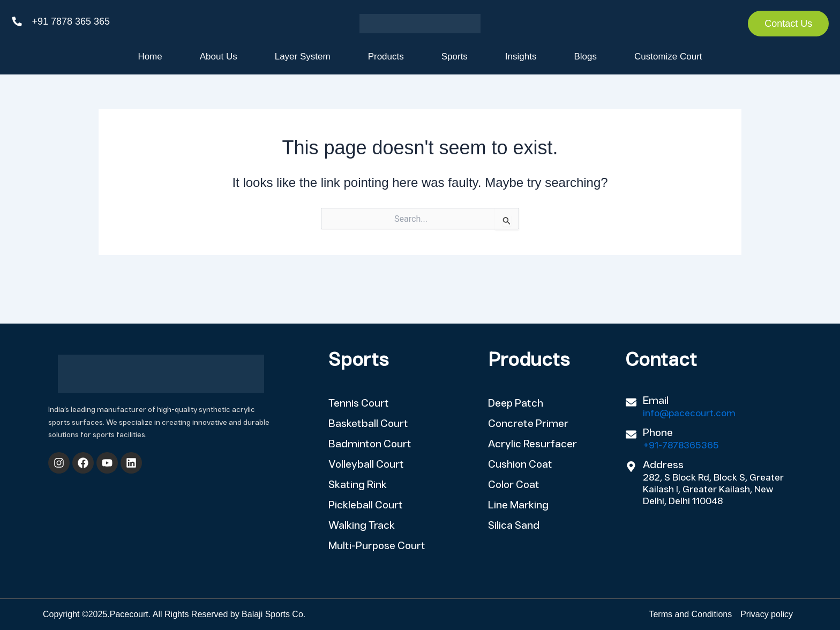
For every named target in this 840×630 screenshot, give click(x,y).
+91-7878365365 (681, 446)
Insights (521, 57)
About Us (219, 57)
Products (386, 57)
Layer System (303, 57)
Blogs (585, 57)
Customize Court (668, 57)
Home (150, 57)
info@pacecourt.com (689, 414)
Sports (455, 57)
